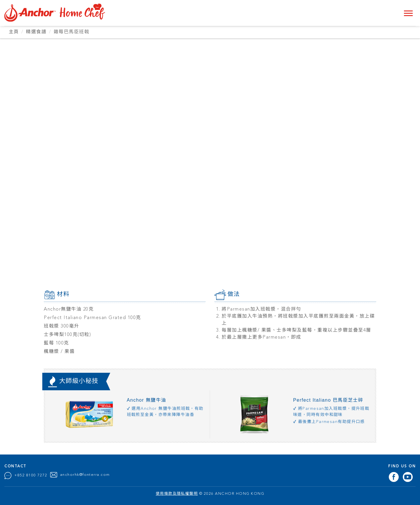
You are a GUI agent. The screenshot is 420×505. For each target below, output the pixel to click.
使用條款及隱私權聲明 (177, 493)
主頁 (14, 32)
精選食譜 (36, 32)
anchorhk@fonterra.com (85, 474)
